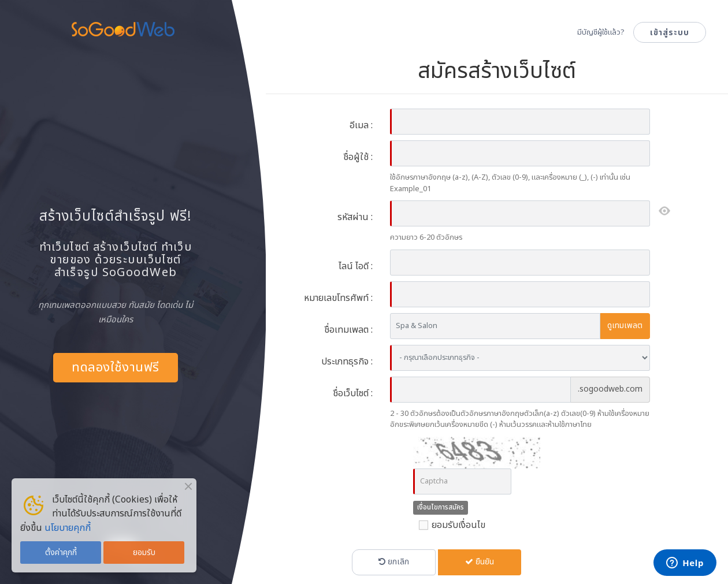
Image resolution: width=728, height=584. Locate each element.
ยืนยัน (480, 562)
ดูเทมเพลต (625, 326)
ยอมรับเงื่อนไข (449, 525)
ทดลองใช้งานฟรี (115, 368)
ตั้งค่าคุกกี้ (61, 553)
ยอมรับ (144, 553)
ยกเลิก (394, 562)
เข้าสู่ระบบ (670, 33)
